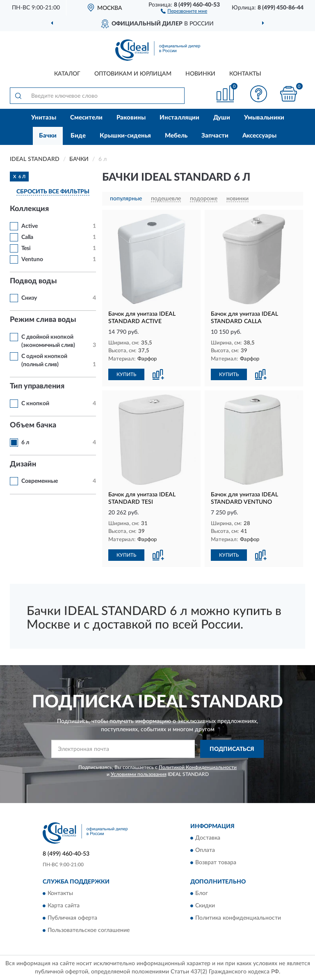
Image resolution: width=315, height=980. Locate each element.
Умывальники (264, 118)
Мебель (176, 136)
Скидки (205, 906)
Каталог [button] (67, 74)
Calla (27, 237)
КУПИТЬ (126, 374)
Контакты (245, 74)
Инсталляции (179, 118)
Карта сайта (64, 906)
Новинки (200, 74)
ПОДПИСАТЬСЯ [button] (232, 749)
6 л (25, 443)
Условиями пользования (139, 774)
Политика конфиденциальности (238, 918)
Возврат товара (216, 863)
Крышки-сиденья (125, 136)
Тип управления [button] (37, 386)
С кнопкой (35, 404)
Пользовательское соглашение (89, 931)
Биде (78, 136)
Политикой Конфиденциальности (198, 767)
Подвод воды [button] (33, 281)
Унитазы (44, 118)
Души (222, 118)
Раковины (131, 118)
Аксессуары (259, 136)
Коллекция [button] (29, 209)
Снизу (29, 298)
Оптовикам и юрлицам (133, 74)
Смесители (86, 118)
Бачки (48, 136)
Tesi (26, 248)
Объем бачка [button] (33, 425)
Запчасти (215, 136)
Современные (40, 481)
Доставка (208, 838)
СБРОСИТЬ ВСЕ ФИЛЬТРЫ (53, 192)
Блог (202, 894)
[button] (184, 11)
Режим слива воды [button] (43, 320)
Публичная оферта (72, 918)
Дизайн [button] (23, 464)
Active (30, 226)
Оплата (205, 850)
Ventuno (32, 259)
